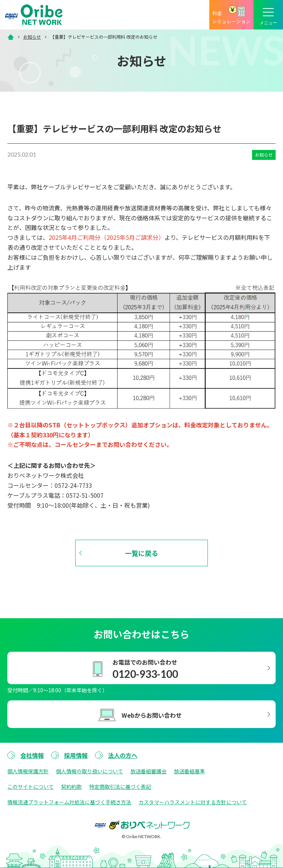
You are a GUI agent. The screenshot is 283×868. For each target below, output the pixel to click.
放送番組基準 (189, 771)
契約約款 (71, 787)
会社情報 (32, 755)
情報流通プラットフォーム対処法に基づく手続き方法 (69, 802)
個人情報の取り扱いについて (90, 771)
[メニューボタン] (268, 15)
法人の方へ (123, 755)
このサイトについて (31, 787)
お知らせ (32, 37)
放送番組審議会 (149, 771)
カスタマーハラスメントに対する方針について (193, 802)
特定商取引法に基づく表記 (120, 787)
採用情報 (76, 755)
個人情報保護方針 (28, 771)
